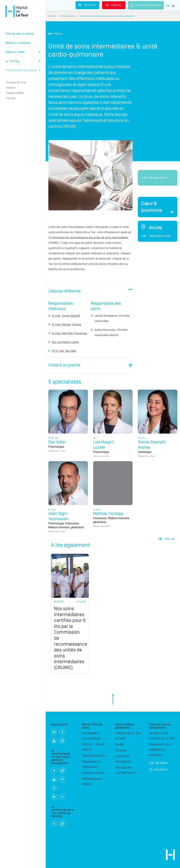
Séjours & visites (23, 52)
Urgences (114, 5)
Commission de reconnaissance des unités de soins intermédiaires (90, 238)
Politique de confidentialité (125, 770)
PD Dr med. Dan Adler (64, 351)
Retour (56, 34)
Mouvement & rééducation (91, 764)
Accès (120, 744)
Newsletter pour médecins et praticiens (160, 750)
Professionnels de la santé (23, 70)
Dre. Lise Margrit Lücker (65, 342)
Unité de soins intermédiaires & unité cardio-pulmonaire (107, 16)
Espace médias (15, 93)
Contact (11, 98)
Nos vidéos (158, 763)
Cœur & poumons (93, 756)
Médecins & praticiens (18, 43)
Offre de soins (68, 16)
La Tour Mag (23, 61)
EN (173, 6)
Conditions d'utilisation (123, 759)
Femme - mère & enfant (93, 747)
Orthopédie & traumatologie (91, 736)
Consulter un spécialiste (146, 5)
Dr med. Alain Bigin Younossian (70, 333)
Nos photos (158, 770)
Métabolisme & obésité (92, 781)
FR (168, 6)
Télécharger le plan (156, 236)
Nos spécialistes (154, 178)
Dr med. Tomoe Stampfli (66, 316)
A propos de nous (16, 82)
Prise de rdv (87, 5)
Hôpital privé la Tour (17, 11)
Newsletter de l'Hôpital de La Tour (162, 736)
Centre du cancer (93, 773)
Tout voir (170, 539)
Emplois (11, 88)
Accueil (52, 16)
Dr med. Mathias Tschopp (67, 325)
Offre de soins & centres (20, 34)
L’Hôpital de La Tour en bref (128, 736)
